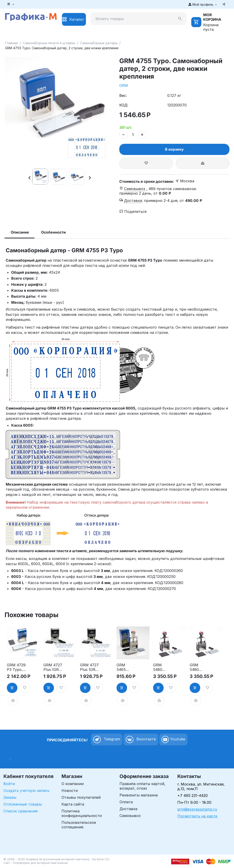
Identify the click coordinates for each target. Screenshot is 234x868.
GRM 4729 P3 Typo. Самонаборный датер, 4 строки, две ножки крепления (16, 667)
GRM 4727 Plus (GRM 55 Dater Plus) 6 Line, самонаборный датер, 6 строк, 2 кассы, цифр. (89, 667)
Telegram (107, 739)
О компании (73, 784)
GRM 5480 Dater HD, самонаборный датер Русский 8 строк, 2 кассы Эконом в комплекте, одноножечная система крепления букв (162, 667)
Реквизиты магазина (139, 795)
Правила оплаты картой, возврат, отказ (142, 786)
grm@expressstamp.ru (197, 809)
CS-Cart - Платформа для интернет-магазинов (57, 861)
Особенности (53, 232)
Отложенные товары (23, 804)
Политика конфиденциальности (82, 813)
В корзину (174, 149)
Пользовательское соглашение (79, 825)
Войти (9, 784)
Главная (11, 43)
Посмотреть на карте (197, 816)
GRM (124, 85)
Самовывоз (130, 816)
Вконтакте (141, 739)
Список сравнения (20, 811)
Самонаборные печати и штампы (49, 43)
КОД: (124, 105)
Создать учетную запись (26, 791)
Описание (20, 232)
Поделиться (133, 211)
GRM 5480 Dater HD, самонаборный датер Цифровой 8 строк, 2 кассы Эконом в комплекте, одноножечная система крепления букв (199, 667)
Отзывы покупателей (81, 797)
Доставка (128, 809)
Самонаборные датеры (99, 43)
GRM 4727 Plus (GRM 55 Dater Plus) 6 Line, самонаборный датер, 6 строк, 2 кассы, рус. (53, 667)
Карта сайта (73, 804)
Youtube (173, 739)
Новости (70, 791)
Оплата (126, 802)
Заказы (10, 797)
